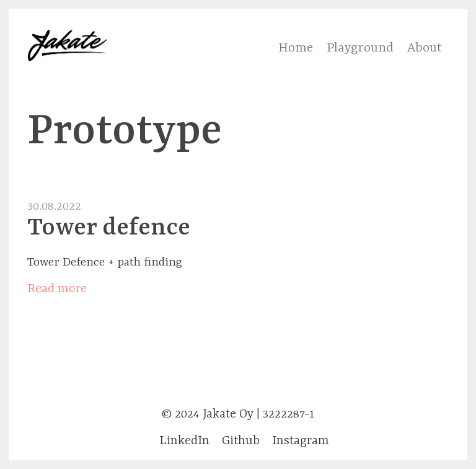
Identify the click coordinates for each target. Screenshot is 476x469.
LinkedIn (184, 441)
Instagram (301, 441)
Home (296, 48)
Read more (57, 289)
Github (241, 441)
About (425, 48)
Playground (360, 48)
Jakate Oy (228, 414)
